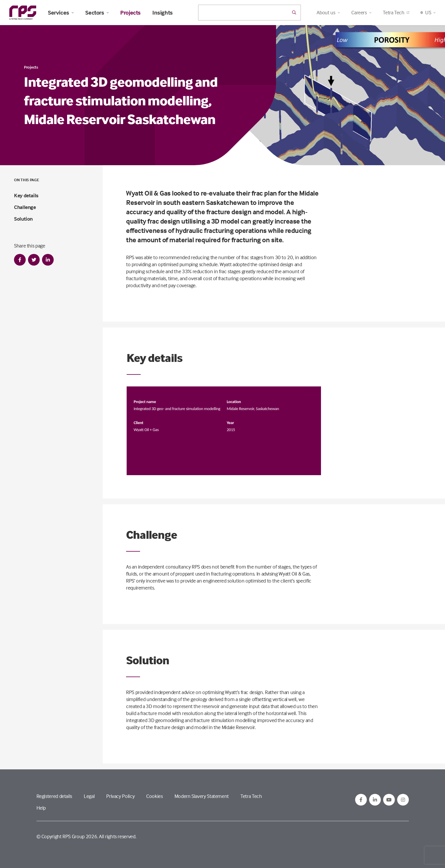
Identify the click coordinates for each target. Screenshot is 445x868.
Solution (23, 219)
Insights (163, 13)
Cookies (154, 796)
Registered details (54, 796)
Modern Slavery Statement (202, 796)
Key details (26, 195)
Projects (130, 13)
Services (61, 13)
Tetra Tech (396, 12)
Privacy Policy (120, 796)
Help (41, 808)
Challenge (25, 207)
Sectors (97, 13)
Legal (89, 796)
